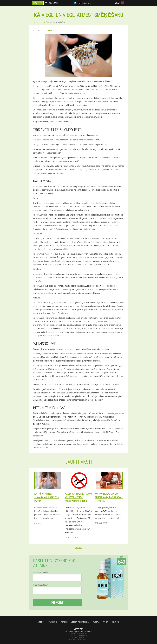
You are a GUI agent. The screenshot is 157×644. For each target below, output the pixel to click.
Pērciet (57, 602)
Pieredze (64, 622)
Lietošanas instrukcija (80, 622)
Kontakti (115, 622)
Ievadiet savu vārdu (40, 572)
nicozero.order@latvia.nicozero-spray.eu (78, 632)
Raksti (106, 622)
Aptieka (41, 622)
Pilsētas (96, 622)
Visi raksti (78, 547)
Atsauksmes (52, 622)
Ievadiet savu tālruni (41, 585)
